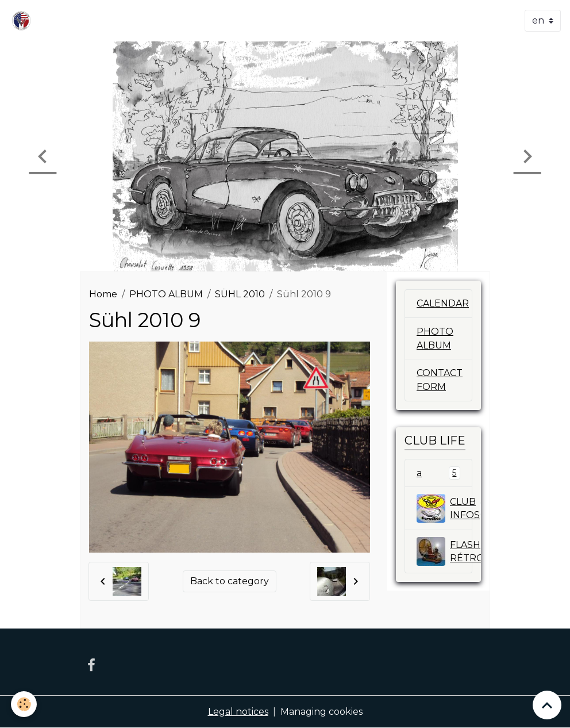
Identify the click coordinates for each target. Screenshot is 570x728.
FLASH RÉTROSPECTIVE (444, 552)
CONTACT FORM (440, 380)
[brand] (24, 21)
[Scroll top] (547, 705)
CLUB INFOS (444, 509)
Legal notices (238, 712)
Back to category (230, 581)
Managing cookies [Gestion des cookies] (321, 712)
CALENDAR (443, 303)
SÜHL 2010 (240, 294)
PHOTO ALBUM (166, 294)
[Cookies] (24, 704)
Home (103, 294)
